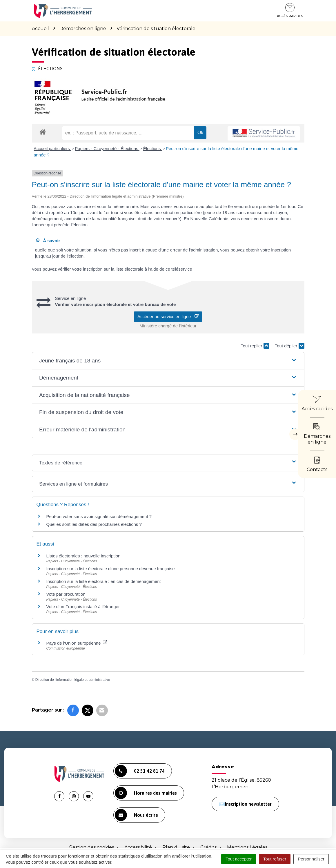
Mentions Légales (247, 847)
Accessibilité (138, 847)
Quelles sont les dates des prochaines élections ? (94, 524)
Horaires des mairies (146, 793)
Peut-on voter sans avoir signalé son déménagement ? (99, 516)
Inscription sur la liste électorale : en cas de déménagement (104, 581)
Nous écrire (136, 815)
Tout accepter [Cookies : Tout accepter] (239, 859)
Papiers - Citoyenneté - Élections (107, 148)
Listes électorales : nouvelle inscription (83, 556)
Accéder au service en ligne (168, 317)
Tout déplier (290, 346)
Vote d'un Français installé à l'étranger (83, 607)
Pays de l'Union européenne (77, 643)
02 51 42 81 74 (140, 771)
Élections (153, 148)
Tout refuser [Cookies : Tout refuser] (275, 859)
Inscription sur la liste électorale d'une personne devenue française (111, 569)
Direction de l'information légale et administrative (73, 680)
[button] (168, 361)
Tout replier (255, 346)
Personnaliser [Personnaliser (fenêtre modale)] (311, 859)
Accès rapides (290, 10)
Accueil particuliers (52, 148)
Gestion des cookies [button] (91, 847)
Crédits (208, 847)
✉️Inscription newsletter (245, 804)
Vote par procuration (66, 594)
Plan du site (176, 847)
